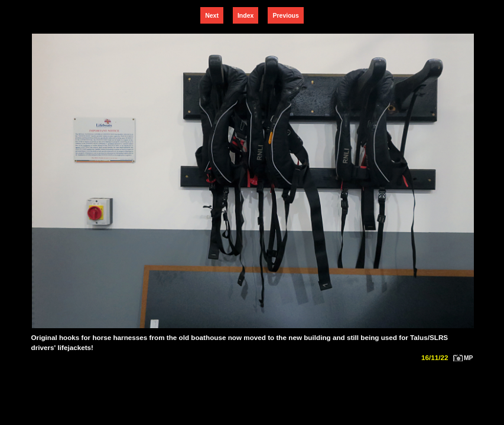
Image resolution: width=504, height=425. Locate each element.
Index (246, 15)
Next (212, 15)
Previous (285, 15)
